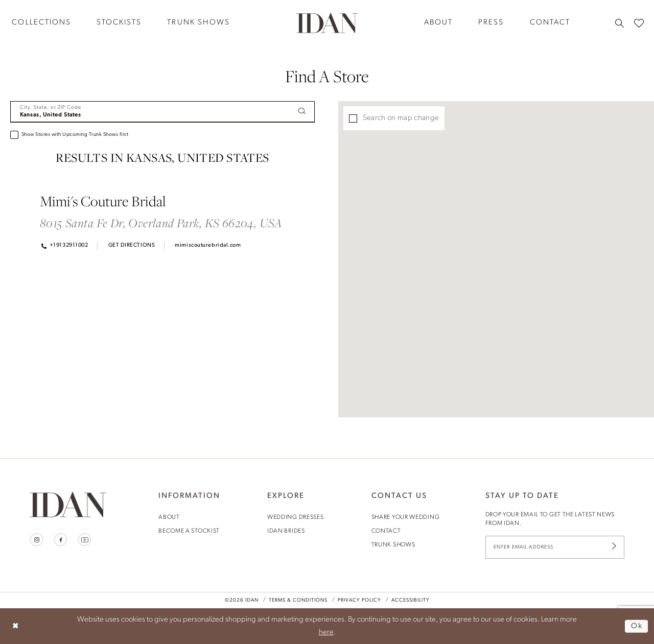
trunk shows (393, 545)
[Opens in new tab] (131, 246)
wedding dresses (296, 517)
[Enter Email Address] (555, 547)
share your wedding (406, 517)
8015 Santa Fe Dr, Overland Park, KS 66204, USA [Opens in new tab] (161, 223)
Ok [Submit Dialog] (637, 626)
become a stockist (189, 531)
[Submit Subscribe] (614, 547)
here (326, 633)
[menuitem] (119, 23)
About (169, 517)
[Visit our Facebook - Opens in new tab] (61, 540)
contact (386, 531)
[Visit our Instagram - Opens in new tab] (37, 540)
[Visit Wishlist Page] (639, 23)
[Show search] (620, 23)
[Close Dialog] (16, 626)
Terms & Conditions (298, 600)
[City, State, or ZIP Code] (162, 112)
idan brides (286, 531)
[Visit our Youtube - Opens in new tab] (85, 540)
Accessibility (411, 600)
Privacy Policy (359, 600)
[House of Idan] (327, 22)
